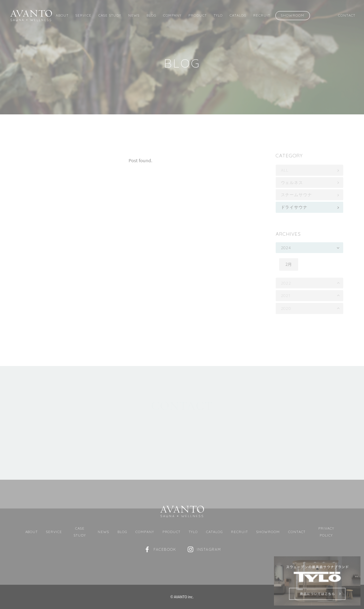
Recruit (262, 15)
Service (83, 15)
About (62, 15)
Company (172, 15)
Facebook (165, 549)
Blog (151, 15)
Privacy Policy (326, 532)
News (134, 15)
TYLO (218, 15)
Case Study (110, 15)
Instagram (209, 549)
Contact (347, 15)
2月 (288, 264)
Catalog (238, 15)
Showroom (293, 15)
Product (198, 15)
